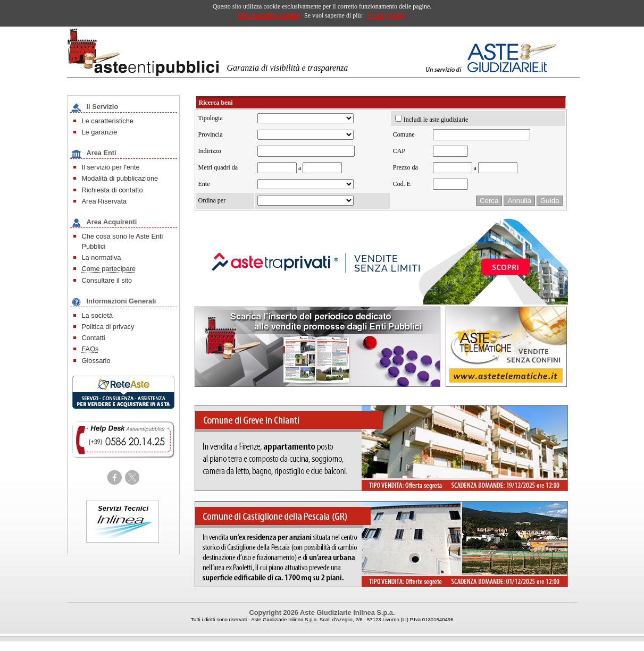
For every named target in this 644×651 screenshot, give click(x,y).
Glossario (96, 361)
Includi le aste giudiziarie (436, 120)
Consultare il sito (107, 280)
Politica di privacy (108, 327)
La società (97, 315)
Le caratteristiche (108, 121)
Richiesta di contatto (112, 190)
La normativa (102, 257)
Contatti (94, 338)
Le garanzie (100, 132)
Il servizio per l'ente (111, 167)
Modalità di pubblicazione (120, 178)
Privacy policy (386, 15)
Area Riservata (104, 201)
